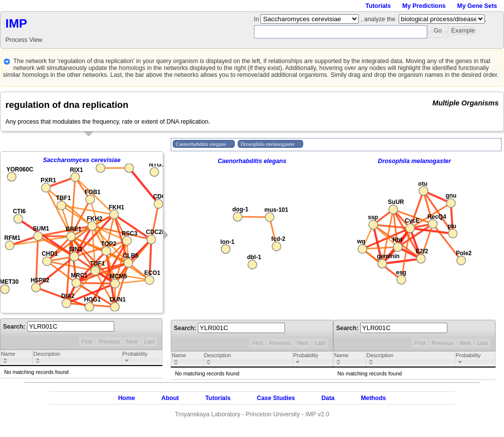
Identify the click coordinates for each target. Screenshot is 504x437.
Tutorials (378, 6)
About (170, 398)
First (87, 341)
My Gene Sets (477, 6)
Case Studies (276, 398)
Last (149, 341)
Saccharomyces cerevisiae (82, 160)
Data (328, 398)
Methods (373, 398)
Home (126, 398)
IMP (16, 23)
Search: (59, 327)
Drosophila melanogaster (415, 161)
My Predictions (424, 6)
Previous (109, 341)
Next (132, 341)
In (257, 19)
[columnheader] (17, 358)
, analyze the (378, 19)
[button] (438, 31)
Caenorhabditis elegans (252, 161)
